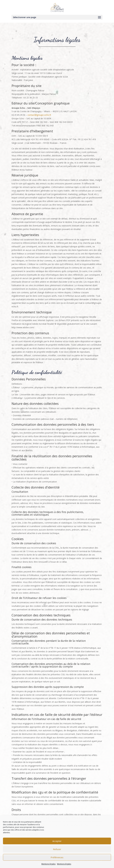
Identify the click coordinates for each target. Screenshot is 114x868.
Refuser (57, 849)
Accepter (57, 841)
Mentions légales (48, 864)
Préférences (57, 857)
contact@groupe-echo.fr (39, 115)
